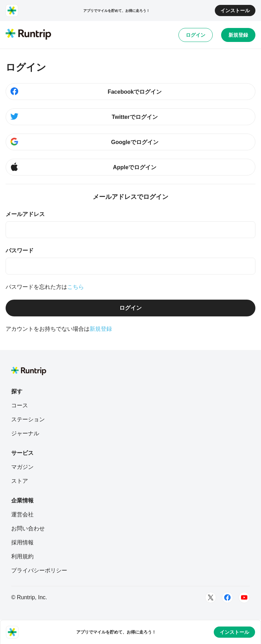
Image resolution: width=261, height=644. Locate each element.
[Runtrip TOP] (28, 35)
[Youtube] (244, 598)
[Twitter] (211, 598)
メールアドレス (25, 214)
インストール (235, 10)
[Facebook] (227, 598)
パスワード (20, 251)
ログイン (196, 35)
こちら (76, 287)
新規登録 (238, 35)
